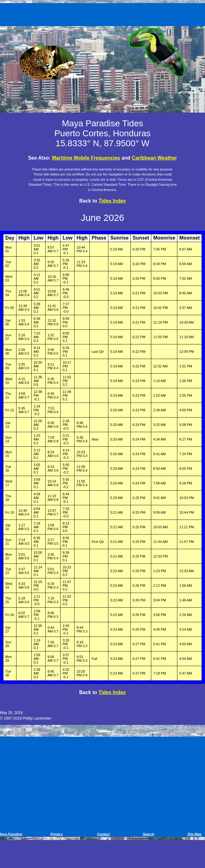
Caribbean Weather (154, 158)
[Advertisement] (104, 13)
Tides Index (112, 201)
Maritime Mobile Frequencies (86, 158)
